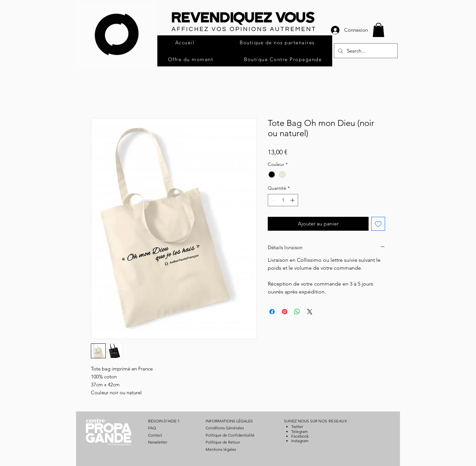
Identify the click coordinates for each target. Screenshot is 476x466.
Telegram (299, 431)
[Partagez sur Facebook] (272, 312)
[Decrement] (273, 200)
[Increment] (293, 200)
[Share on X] (310, 312)
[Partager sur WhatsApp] (297, 312)
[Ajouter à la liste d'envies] (378, 224)
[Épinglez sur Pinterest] (285, 312)
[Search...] (365, 51)
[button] (378, 30)
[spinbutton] (283, 200)
